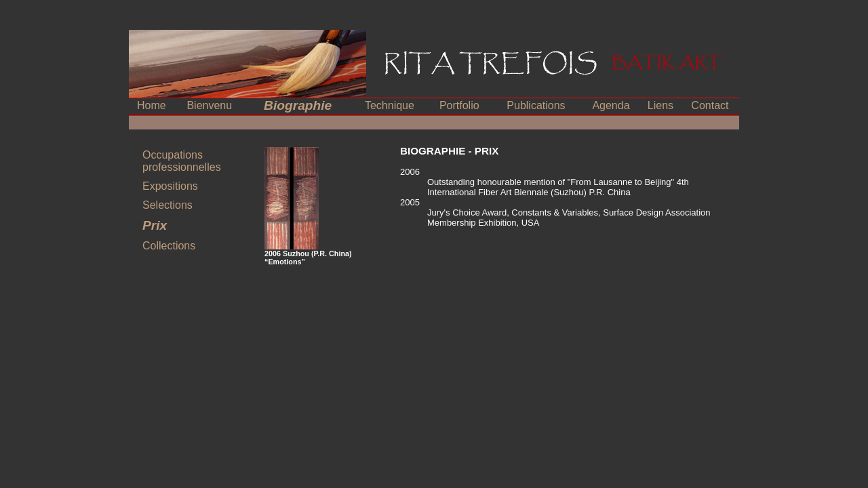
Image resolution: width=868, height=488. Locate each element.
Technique (390, 105)
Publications (536, 105)
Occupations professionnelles (182, 161)
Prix (155, 225)
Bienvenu (209, 105)
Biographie (298, 105)
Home (152, 105)
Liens (660, 105)
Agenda (611, 105)
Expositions (170, 186)
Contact (710, 105)
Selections (167, 205)
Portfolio (459, 105)
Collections (169, 246)
